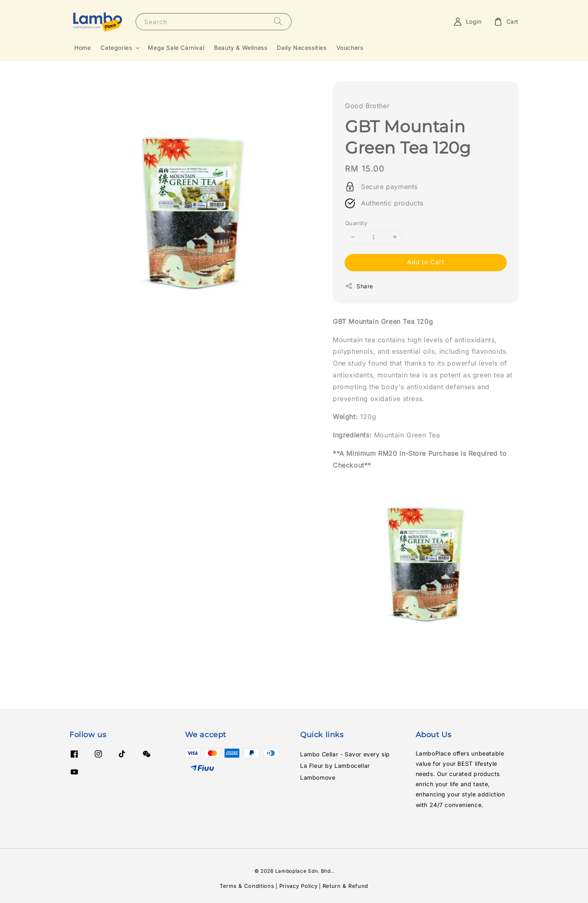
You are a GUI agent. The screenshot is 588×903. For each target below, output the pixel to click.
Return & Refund (346, 886)
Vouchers (350, 48)
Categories (116, 48)
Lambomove (318, 777)
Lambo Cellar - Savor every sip (345, 754)
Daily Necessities (302, 48)
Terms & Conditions (247, 886)
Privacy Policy (298, 886)
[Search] (278, 21)
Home (82, 48)
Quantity (356, 223)
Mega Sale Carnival (176, 48)
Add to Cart (426, 262)
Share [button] (359, 286)
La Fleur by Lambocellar (335, 766)
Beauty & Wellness (241, 48)
